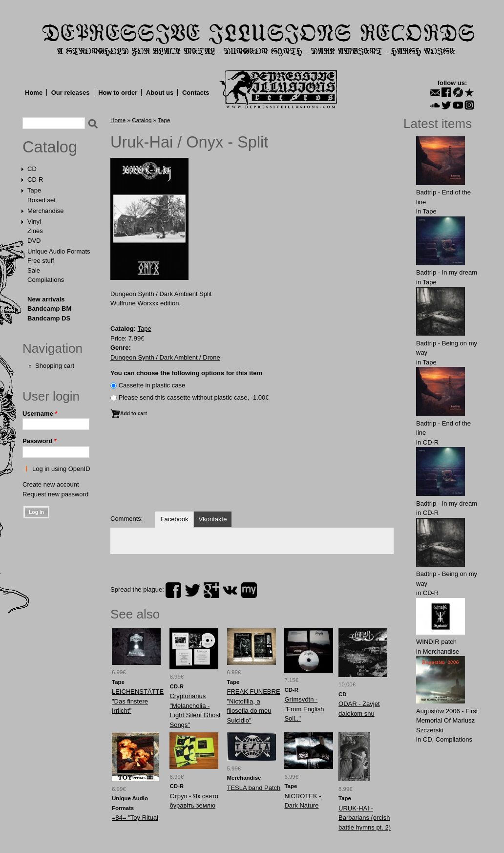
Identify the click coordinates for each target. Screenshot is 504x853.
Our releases (71, 93)
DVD (34, 241)
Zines (35, 231)
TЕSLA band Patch (254, 788)
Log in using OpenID (61, 469)
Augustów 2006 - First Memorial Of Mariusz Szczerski (447, 721)
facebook (173, 590)
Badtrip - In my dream (447, 272)
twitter (192, 590)
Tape (34, 190)
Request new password (55, 494)
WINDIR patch (436, 642)
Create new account (51, 484)
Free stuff (41, 261)
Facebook (174, 519)
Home (34, 93)
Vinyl (34, 222)
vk (230, 590)
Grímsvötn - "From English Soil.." (304, 709)
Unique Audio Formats (59, 251)
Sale (34, 270)
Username (40, 414)
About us (160, 93)
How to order (118, 93)
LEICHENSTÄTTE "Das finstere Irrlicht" (138, 701)
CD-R (35, 180)
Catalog (50, 147)
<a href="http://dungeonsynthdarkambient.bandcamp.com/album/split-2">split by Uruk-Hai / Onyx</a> (252, 469)
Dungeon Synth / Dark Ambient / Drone (165, 357)
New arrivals (46, 299)
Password (40, 441)
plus (211, 590)
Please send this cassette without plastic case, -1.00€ (194, 397)
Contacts (196, 93)
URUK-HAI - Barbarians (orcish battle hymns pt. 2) (365, 818)
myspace (249, 590)
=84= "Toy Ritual (135, 818)
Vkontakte (213, 519)
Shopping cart (55, 366)
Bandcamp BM (49, 309)
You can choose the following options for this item (186, 373)
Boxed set (42, 200)
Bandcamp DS (49, 318)
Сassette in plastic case (152, 385)
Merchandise (45, 211)
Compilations (46, 280)
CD (32, 169)
